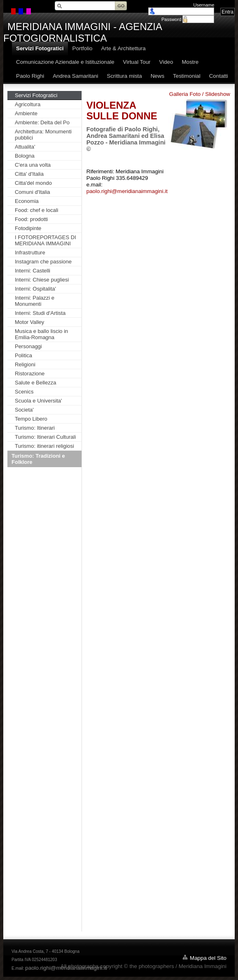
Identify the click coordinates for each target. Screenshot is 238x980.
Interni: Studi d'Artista (40, 313)
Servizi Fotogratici (36, 95)
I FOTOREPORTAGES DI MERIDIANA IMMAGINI (45, 240)
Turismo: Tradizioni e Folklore (38, 459)
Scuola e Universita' (38, 401)
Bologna (25, 156)
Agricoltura (28, 104)
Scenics (24, 392)
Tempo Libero (31, 419)
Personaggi (28, 346)
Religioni (25, 364)
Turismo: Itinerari (35, 428)
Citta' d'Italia (29, 174)
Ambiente (26, 113)
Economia (27, 201)
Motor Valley (29, 322)
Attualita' (25, 147)
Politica (23, 355)
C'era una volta (33, 165)
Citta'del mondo (33, 183)
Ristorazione (30, 374)
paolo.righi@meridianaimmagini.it (127, 191)
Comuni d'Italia (33, 192)
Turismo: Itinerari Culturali (45, 437)
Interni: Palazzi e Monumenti (35, 301)
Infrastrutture (30, 253)
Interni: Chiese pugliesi (42, 280)
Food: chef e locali (37, 210)
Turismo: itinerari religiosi (44, 446)
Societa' (24, 410)
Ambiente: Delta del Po (42, 122)
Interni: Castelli (33, 271)
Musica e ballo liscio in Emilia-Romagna (41, 334)
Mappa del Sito (208, 958)
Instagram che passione (43, 262)
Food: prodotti (31, 219)
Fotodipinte (28, 228)
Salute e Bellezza (35, 383)
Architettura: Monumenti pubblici (43, 135)
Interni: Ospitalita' (35, 289)
